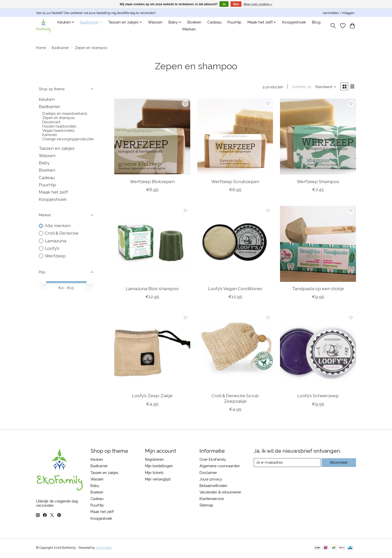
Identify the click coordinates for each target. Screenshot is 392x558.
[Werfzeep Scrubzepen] (235, 138)
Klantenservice (212, 500)
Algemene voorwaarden (220, 467)
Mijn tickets (154, 473)
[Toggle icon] (333, 26)
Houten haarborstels (59, 126)
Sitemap (206, 506)
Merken (189, 29)
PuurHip (234, 22)
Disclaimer (208, 473)
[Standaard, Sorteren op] (324, 87)
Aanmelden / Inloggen (338, 13)
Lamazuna (55, 241)
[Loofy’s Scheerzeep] (318, 352)
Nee (236, 4)
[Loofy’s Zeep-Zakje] (152, 352)
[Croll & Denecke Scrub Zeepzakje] (235, 352)
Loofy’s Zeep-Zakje (152, 397)
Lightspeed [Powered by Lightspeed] (104, 549)
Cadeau (214, 22)
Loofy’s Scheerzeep (318, 397)
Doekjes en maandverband (65, 113)
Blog (316, 22)
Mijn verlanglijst (158, 480)
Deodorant (51, 122)
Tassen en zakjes (57, 148)
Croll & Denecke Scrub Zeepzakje (235, 399)
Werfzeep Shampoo (318, 182)
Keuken (47, 99)
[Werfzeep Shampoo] (318, 138)
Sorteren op (300, 87)
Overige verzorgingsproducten (68, 139)
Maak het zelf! (53, 192)
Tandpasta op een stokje (318, 290)
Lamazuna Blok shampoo (152, 290)
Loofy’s (52, 248)
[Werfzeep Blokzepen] (152, 138)
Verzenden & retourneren (220, 493)
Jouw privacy (211, 480)
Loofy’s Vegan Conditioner (235, 290)
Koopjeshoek (294, 22)
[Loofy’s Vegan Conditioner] (235, 245)
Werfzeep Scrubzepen (235, 182)
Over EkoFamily (213, 460)
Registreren (154, 460)
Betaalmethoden (213, 486)
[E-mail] (287, 463)
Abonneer (339, 463)
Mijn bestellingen (159, 467)
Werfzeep (55, 256)
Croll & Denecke (62, 233)
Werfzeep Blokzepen (152, 182)
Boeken (194, 22)
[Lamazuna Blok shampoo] (152, 245)
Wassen (155, 22)
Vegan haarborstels (58, 130)
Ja (224, 4)
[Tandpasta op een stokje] (318, 245)
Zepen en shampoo (58, 118)
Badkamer (60, 48)
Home (41, 48)
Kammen (50, 135)
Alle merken (58, 225)
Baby (44, 163)
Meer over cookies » (258, 4)
